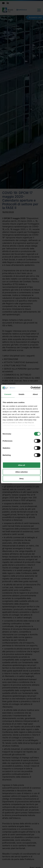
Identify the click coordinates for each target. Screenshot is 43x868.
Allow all (21, 465)
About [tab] (35, 394)
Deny (21, 479)
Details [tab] (22, 394)
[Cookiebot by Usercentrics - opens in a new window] (31, 388)
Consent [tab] (8, 394)
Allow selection (21, 472)
